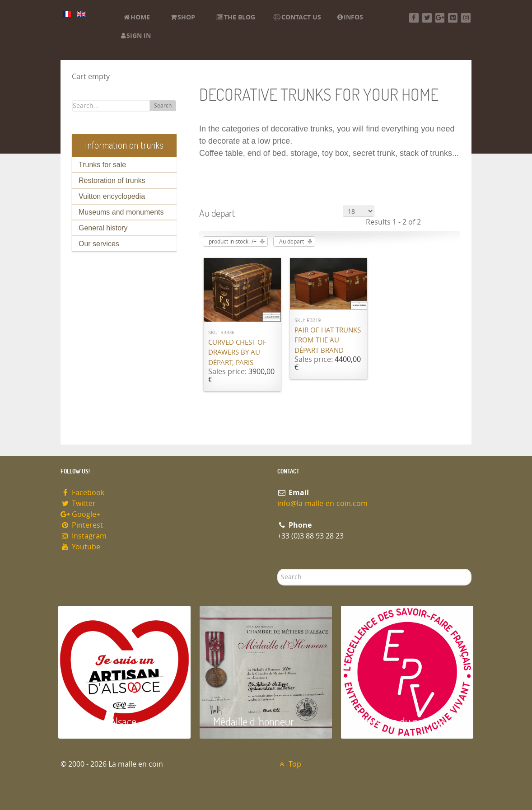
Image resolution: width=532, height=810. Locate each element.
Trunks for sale (102, 165)
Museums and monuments (121, 212)
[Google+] (440, 18)
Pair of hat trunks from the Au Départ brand (328, 340)
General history (103, 228)
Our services (99, 244)
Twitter (78, 503)
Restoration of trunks (112, 180)
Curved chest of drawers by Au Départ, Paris (237, 353)
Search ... (278, 569)
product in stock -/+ (233, 242)
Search (163, 106)
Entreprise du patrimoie (404, 721)
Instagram (84, 536)
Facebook (82, 493)
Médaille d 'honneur (254, 721)
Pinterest (82, 525)
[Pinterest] (453, 18)
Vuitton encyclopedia (112, 196)
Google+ (80, 514)
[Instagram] (466, 18)
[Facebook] (414, 18)
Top (289, 764)
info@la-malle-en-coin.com (322, 503)
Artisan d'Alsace (104, 721)
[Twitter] (427, 18)
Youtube (80, 547)
